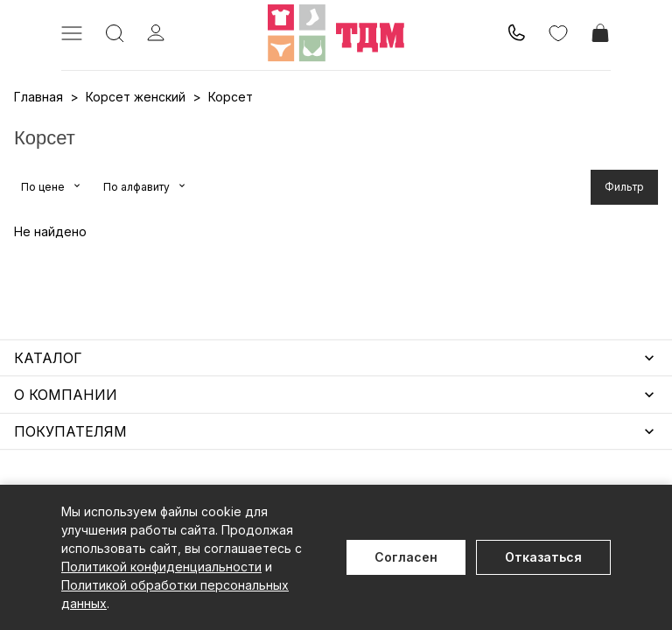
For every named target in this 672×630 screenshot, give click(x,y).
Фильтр (624, 187)
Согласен (406, 557)
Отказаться (543, 557)
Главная (38, 97)
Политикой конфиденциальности (161, 567)
